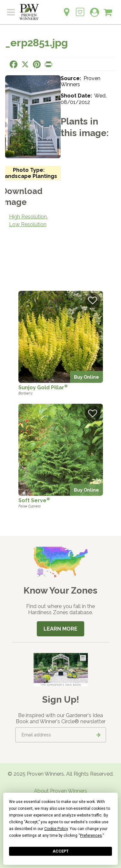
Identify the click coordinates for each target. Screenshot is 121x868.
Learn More (60, 629)
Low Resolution (28, 224)
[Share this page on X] (25, 64)
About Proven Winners (60, 791)
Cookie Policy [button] (56, 829)
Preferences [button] (91, 836)
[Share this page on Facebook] (14, 64)
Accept (61, 851)
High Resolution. (28, 217)
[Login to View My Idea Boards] (80, 9)
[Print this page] (48, 64)
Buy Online (86, 377)
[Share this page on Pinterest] (37, 64)
